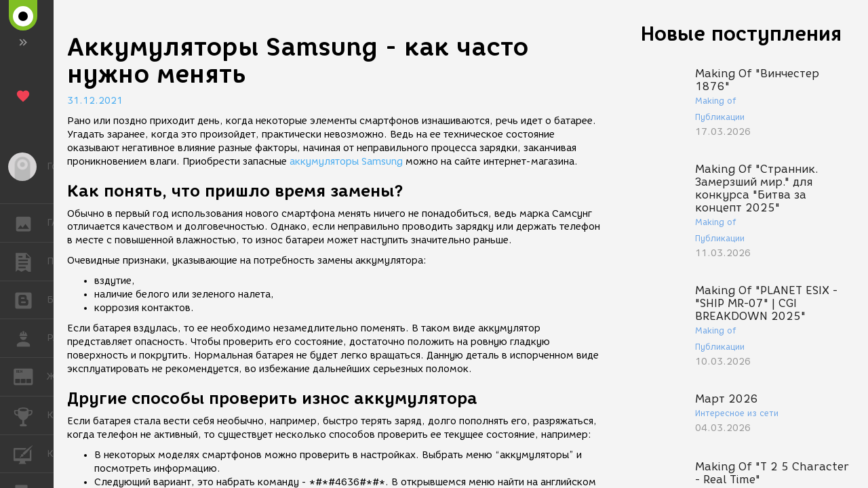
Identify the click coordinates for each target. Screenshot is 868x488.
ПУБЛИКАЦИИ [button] (30, 262)
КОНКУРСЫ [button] (30, 415)
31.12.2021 (95, 101)
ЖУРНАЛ (30, 376)
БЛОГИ (30, 299)
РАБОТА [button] (30, 338)
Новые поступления (741, 34)
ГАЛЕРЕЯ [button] (30, 223)
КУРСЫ (30, 453)
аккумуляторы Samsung (346, 162)
